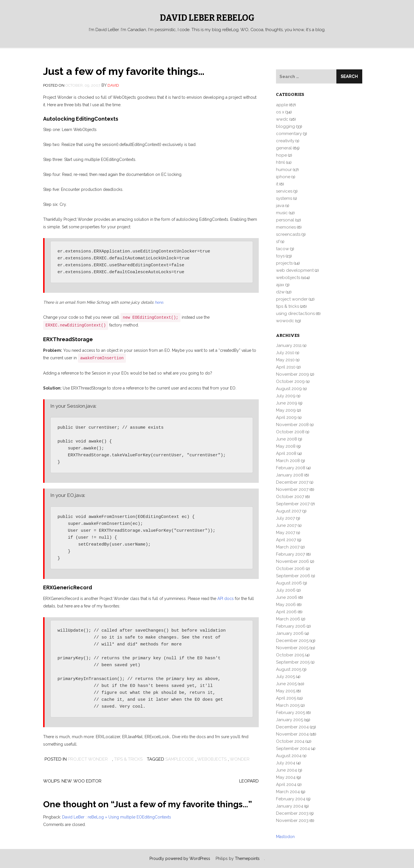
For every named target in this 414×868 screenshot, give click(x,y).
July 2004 (286, 763)
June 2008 (286, 439)
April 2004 (286, 785)
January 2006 (290, 633)
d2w (280, 292)
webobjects (212, 759)
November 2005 (292, 648)
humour (284, 170)
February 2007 (291, 554)
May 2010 (285, 360)
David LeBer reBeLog (207, 18)
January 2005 (290, 720)
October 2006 (290, 569)
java (280, 206)
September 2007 (293, 504)
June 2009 (287, 403)
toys (280, 256)
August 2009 (289, 389)
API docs (226, 599)
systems (284, 198)
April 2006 (286, 612)
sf (278, 242)
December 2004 (292, 727)
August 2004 (289, 756)
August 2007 (289, 511)
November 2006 (293, 561)
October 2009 (290, 381)
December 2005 (292, 641)
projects (284, 263)
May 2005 (286, 691)
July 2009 (286, 396)
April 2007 (286, 540)
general (284, 148)
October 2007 (290, 497)
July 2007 (285, 518)
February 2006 (291, 626)
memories (286, 227)
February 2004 (291, 799)
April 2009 (286, 417)
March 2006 (288, 619)
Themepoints (247, 858)
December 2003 (292, 813)
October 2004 (290, 741)
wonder (240, 759)
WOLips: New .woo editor (72, 781)
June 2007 (286, 525)
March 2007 (288, 547)
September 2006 (293, 576)
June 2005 (286, 684)
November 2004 (292, 734)
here (159, 302)
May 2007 (286, 533)
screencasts (288, 234)
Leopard (249, 781)
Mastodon (285, 837)
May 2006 (286, 605)
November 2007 (292, 489)
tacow (282, 249)
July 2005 (285, 677)
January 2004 (290, 806)
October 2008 (290, 432)
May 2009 (286, 410)
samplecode (180, 759)
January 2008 (290, 475)
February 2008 (291, 468)
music (282, 213)
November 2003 (292, 820)
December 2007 (292, 482)
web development (295, 270)
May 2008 (286, 446)
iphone (283, 177)
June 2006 (287, 597)
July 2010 (285, 353)
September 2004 (293, 749)
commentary (289, 134)
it (277, 184)
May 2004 (286, 777)
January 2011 (289, 345)
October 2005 (290, 655)
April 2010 (286, 367)
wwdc (282, 119)
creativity (285, 141)
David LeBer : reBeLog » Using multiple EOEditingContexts (117, 817)
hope (281, 155)
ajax (280, 285)
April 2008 (286, 453)
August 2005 (289, 669)
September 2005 (293, 662)
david (113, 85)
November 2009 (293, 374)
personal (285, 220)
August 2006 (289, 583)
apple (282, 105)
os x (280, 112)
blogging (285, 126)
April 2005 (286, 698)
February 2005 (291, 713)
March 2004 (288, 792)
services (284, 191)
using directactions (295, 314)
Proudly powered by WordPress (180, 858)
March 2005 (288, 705)
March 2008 (288, 461)
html (280, 162)
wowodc (285, 321)
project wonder (88, 759)
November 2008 (292, 425)
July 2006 (286, 590)
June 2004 (286, 770)
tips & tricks (128, 759)
